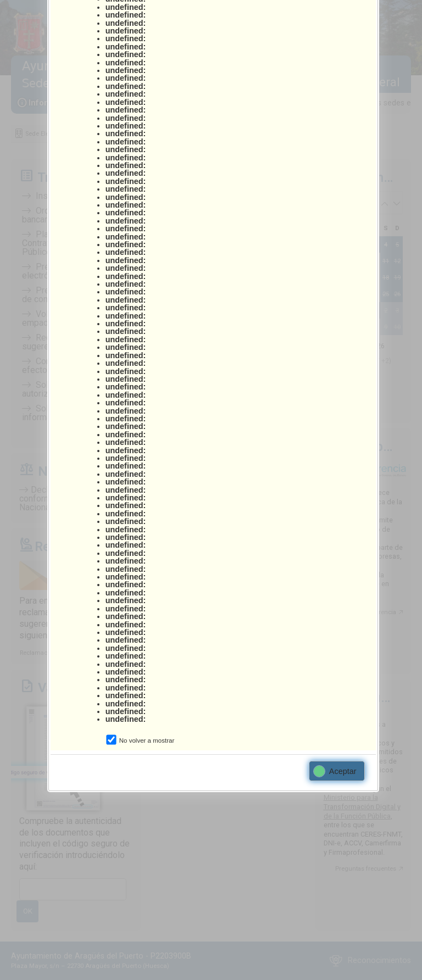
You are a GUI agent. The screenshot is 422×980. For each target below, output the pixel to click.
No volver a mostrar (147, 740)
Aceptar (335, 771)
